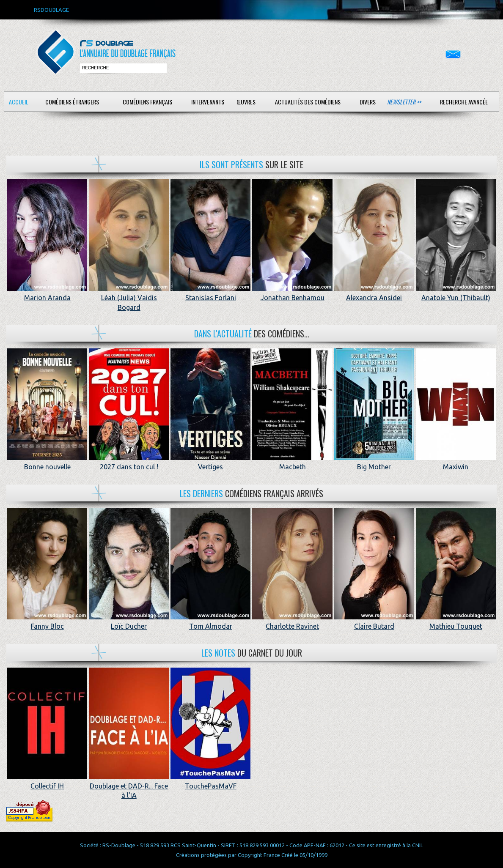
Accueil (19, 102)
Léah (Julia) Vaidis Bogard (129, 298)
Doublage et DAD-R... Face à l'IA (129, 786)
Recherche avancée (464, 102)
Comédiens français (147, 102)
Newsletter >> (404, 102)
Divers (368, 102)
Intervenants (208, 102)
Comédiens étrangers (72, 102)
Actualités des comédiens (308, 102)
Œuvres (246, 102)
